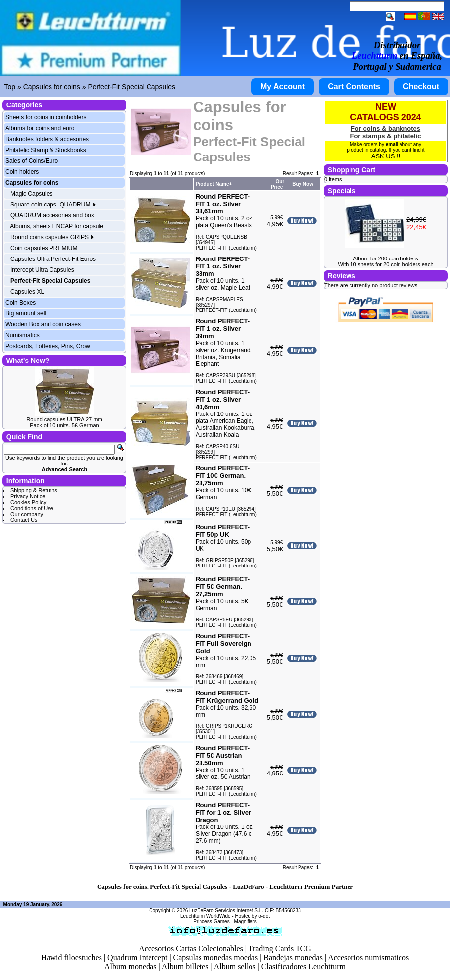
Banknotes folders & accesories (47, 139)
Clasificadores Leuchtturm (303, 966)
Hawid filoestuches (72, 957)
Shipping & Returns (34, 490)
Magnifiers (246, 921)
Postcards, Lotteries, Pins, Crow (48, 346)
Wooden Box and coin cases (43, 324)
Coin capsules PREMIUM (44, 248)
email (392, 144)
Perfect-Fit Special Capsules (131, 87)
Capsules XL (27, 292)
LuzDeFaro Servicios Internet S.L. (226, 910)
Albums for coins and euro (40, 128)
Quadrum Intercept (137, 957)
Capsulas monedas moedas (216, 957)
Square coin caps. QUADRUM (53, 205)
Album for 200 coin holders (386, 258)
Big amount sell (26, 313)
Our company (27, 514)
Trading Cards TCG (280, 949)
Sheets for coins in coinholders (46, 117)
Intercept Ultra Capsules (42, 270)
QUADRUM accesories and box (52, 215)
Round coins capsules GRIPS (52, 237)
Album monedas (130, 966)
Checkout (421, 86)
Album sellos (235, 966)
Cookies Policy (28, 502)
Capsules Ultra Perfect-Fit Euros (53, 259)
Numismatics (23, 335)
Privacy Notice (28, 496)
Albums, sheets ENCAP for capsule (57, 226)
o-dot (264, 916)
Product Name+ (214, 184)
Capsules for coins (52, 87)
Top (10, 87)
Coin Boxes (21, 303)
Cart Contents (354, 86)
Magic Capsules (31, 194)
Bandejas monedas (293, 957)
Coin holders (22, 172)
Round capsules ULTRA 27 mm (64, 419)
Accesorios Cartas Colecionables (191, 949)
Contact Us (24, 520)
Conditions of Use (32, 508)
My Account (283, 86)
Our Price (277, 184)
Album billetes (185, 966)
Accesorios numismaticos (368, 957)
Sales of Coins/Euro (32, 161)
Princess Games (211, 921)
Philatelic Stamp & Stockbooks (46, 150)
